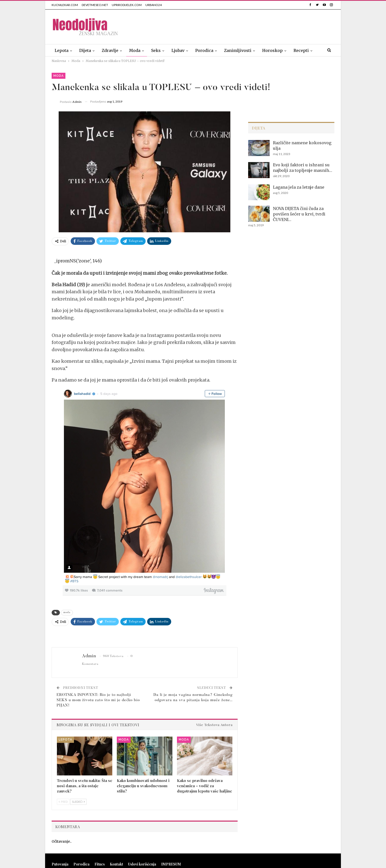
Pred (63, 802)
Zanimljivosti (238, 50)
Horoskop (272, 50)
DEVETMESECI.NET (95, 5)
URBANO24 (154, 5)
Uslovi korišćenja (142, 864)
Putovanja (60, 864)
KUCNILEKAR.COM (65, 5)
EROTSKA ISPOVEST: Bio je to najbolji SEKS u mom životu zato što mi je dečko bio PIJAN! (98, 700)
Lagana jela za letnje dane (299, 187)
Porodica (204, 50)
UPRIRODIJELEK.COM (127, 5)
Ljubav (178, 50)
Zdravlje (110, 50)
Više (298, 50)
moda (67, 613)
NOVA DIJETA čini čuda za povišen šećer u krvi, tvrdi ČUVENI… (299, 214)
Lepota (62, 50)
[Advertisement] (243, 26)
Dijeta (85, 50)
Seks (156, 50)
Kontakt (116, 864)
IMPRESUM (171, 864)
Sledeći (78, 802)
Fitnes (100, 864)
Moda (135, 50)
